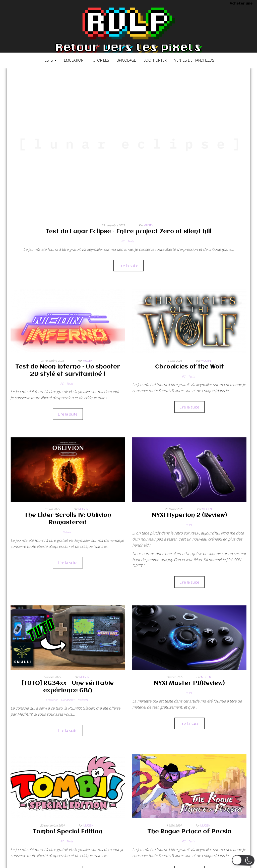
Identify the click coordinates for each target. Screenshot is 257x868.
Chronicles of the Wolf (189, 367)
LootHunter (155, 60)
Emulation (74, 60)
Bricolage (126, 60)
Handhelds (68, 700)
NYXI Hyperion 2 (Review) (189, 515)
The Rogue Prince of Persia (189, 832)
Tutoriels (100, 60)
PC (123, 241)
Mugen (149, 225)
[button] (243, 860)
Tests (50, 60)
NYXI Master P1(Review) (189, 683)
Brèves (67, 532)
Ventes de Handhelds (194, 60)
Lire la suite (128, 266)
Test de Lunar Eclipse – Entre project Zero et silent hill (128, 232)
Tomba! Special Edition (68, 832)
